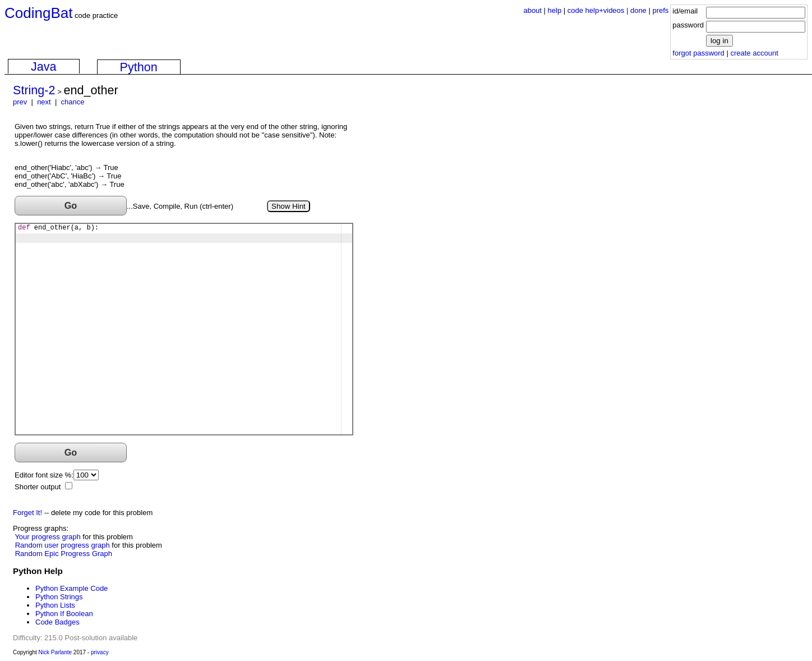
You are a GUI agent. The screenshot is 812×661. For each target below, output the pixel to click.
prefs (660, 10)
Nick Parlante (55, 652)
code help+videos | (599, 10)
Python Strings (59, 597)
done (638, 10)
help (555, 10)
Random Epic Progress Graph (64, 554)
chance (73, 102)
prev (20, 102)
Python (139, 67)
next (44, 102)
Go (71, 205)
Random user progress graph (63, 545)
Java (44, 66)
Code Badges (57, 622)
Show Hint (289, 206)
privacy (100, 652)
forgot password (698, 53)
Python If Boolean (64, 614)
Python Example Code (71, 588)
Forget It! (27, 513)
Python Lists (55, 605)
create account (754, 53)
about (532, 10)
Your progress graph (47, 537)
